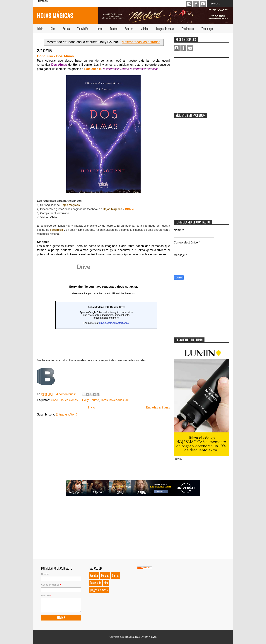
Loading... (103, 307)
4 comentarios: (66, 394)
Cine (53, 29)
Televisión (83, 29)
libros (104, 400)
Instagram (189, 4)
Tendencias (188, 29)
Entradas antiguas (158, 407)
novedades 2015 (120, 400)
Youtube (203, 4)
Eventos (129, 29)
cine (106, 583)
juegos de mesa (99, 590)
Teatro (114, 29)
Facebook (196, 4)
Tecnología (207, 29)
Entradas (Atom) (66, 415)
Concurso (57, 400)
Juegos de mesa (165, 29)
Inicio (40, 29)
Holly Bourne (91, 400)
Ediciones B (93, 69)
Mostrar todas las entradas (141, 42)
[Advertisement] (201, 83)
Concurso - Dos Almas (55, 56)
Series (66, 29)
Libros (99, 29)
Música (145, 29)
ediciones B (73, 400)
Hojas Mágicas (55, 15)
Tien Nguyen (150, 637)
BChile (129, 209)
